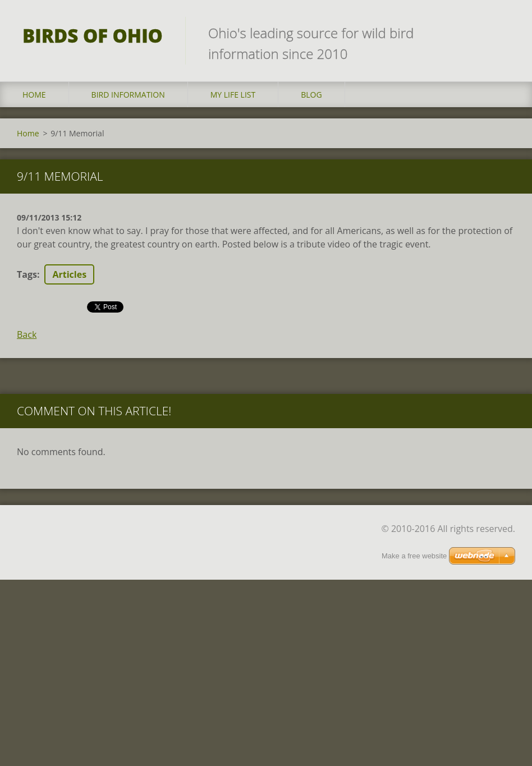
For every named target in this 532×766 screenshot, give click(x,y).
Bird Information (128, 95)
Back (27, 334)
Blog (311, 95)
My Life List (233, 95)
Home (34, 95)
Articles (69, 274)
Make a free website (414, 542)
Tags (27, 274)
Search (503, 33)
